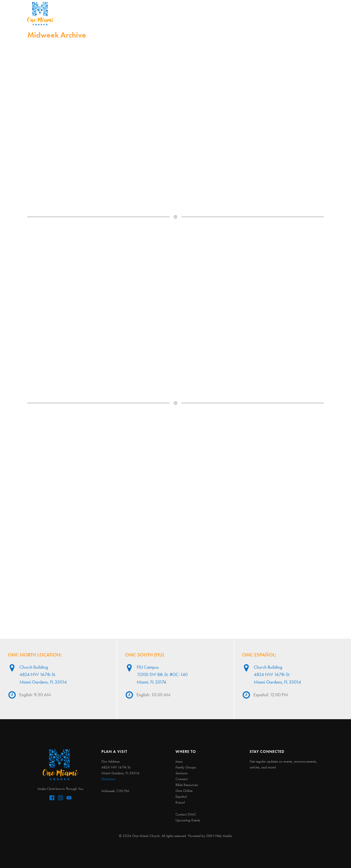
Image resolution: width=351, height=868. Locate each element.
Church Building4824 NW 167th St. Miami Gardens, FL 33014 (43, 675)
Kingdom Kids (233, 14)
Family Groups (186, 767)
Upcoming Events (188, 820)
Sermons (177, 14)
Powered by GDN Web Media (210, 836)
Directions (108, 779)
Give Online (184, 791)
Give (279, 14)
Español (299, 14)
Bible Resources (187, 785)
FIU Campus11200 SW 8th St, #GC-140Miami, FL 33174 (162, 675)
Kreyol (180, 802)
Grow (261, 14)
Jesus (123, 14)
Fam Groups (148, 14)
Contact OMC (186, 814)
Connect (203, 14)
